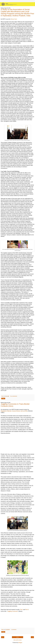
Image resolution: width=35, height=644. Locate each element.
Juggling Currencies (13, 611)
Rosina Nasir (14, 19)
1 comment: (14, 630)
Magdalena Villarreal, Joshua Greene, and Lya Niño (14, 411)
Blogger (20, 643)
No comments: (14, 396)
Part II (27, 610)
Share (3, 398)
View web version (18, 640)
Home (17, 637)
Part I (22, 610)
